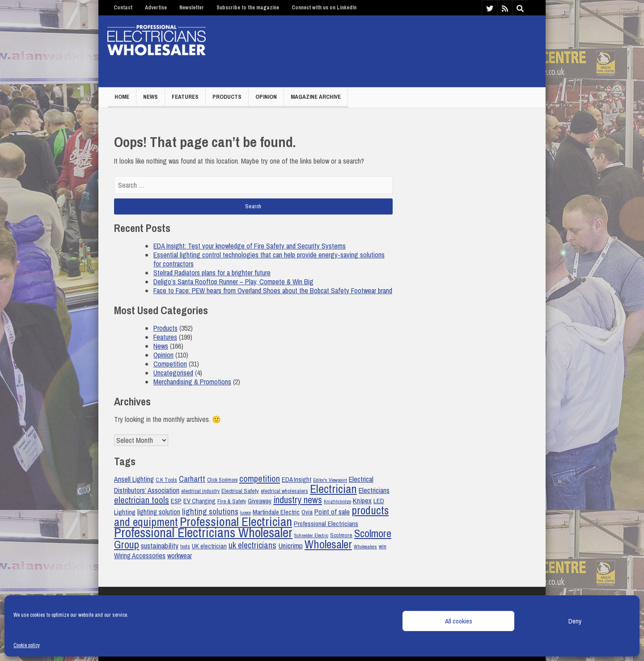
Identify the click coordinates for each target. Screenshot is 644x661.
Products (227, 97)
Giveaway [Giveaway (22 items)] (260, 501)
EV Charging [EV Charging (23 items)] (199, 501)
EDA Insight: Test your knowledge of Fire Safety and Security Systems (250, 246)
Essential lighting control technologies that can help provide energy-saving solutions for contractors (269, 259)
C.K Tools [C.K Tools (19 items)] (166, 480)
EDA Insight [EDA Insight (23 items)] (297, 480)
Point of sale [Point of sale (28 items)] (332, 512)
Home (122, 97)
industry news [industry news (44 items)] (298, 500)
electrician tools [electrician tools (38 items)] (142, 500)
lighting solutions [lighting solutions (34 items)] (210, 512)
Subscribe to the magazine (248, 8)
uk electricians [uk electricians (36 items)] (252, 545)
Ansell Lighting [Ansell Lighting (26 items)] (134, 479)
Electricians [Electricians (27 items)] (374, 490)
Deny (575, 621)
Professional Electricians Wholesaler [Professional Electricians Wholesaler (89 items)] (203, 533)
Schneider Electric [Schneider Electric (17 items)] (311, 535)
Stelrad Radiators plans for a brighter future (212, 273)
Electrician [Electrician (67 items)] (333, 489)
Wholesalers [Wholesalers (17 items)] (365, 547)
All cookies (459, 621)
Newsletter (192, 8)
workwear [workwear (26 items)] (180, 556)
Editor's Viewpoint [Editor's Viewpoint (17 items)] (330, 480)
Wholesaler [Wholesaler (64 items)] (328, 544)
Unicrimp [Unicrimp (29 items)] (290, 545)
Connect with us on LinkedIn (324, 8)
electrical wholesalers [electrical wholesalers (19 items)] (284, 491)
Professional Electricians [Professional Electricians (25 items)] (326, 524)
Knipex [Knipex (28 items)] (362, 501)
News (150, 97)
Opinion (266, 97)
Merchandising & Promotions (192, 382)
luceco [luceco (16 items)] (246, 513)
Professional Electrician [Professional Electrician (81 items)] (236, 522)
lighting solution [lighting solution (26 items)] (159, 512)
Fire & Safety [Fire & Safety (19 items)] (232, 501)
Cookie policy (27, 645)
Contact (123, 8)
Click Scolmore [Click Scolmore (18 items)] (222, 480)
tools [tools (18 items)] (185, 547)
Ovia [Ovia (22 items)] (307, 512)
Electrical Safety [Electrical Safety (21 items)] (240, 491)
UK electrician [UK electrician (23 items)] (209, 546)
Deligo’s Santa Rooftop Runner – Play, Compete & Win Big (233, 282)
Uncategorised (173, 373)
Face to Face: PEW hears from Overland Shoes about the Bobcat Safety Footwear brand (273, 291)
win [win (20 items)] (383, 546)
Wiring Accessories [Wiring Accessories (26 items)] (140, 556)
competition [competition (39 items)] (260, 478)
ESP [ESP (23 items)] (176, 501)
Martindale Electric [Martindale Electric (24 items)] (276, 512)
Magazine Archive (316, 97)
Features (185, 97)
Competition (170, 364)
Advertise (156, 8)
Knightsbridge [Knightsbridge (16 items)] (337, 501)
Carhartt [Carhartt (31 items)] (192, 479)
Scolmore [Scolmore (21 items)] (341, 535)
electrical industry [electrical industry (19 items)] (200, 491)
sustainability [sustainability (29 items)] (160, 545)
